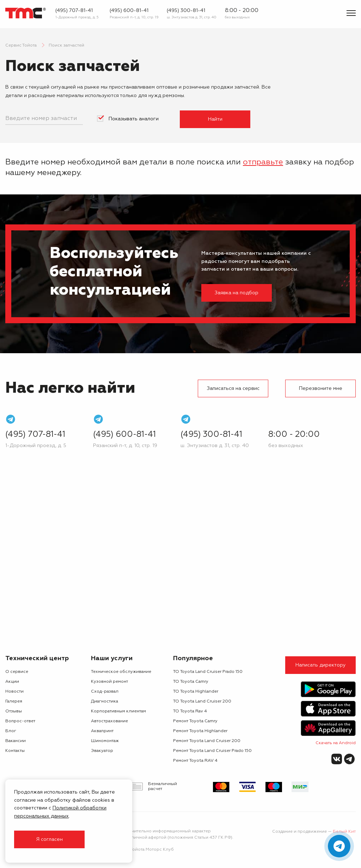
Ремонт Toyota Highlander (200, 731)
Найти (215, 119)
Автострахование (109, 721)
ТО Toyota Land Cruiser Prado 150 (208, 672)
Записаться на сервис (233, 388)
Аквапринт (102, 731)
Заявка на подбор (237, 293)
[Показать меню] (351, 13)
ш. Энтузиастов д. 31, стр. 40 (192, 17)
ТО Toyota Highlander (196, 692)
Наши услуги (112, 658)
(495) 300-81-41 (186, 11)
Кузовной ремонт (109, 682)
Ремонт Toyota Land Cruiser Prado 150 (212, 751)
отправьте (263, 162)
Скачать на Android (336, 743)
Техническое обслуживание (121, 672)
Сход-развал (105, 692)
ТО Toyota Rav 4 (190, 711)
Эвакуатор (102, 751)
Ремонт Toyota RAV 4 (195, 761)
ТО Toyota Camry (191, 682)
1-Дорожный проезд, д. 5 (77, 17)
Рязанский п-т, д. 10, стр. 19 (134, 17)
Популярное (193, 658)
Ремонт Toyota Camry (195, 721)
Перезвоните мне (321, 388)
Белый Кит (344, 832)
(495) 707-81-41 (74, 11)
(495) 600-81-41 (129, 11)
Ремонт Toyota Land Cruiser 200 (207, 741)
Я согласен (49, 839)
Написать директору (321, 665)
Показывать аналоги (134, 119)
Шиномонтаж (105, 741)
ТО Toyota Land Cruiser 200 (202, 701)
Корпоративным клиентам (118, 711)
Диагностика (105, 701)
